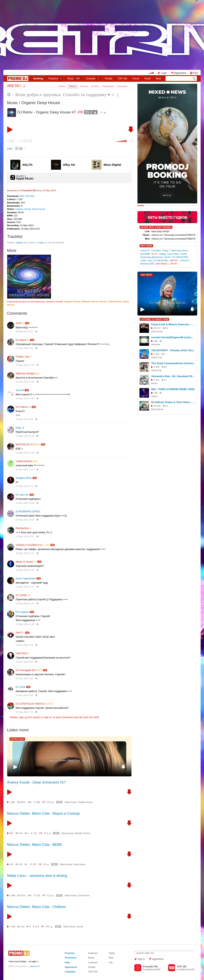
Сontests (93, 79)
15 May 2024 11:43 (25, 603)
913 (12, 864)
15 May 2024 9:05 (25, 662)
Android (149, 970)
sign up (23, 717)
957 (12, 833)
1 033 (157, 367)
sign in (48, 717)
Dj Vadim (23, 340)
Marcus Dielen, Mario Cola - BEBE (69, 760)
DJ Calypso (22, 612)
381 (38, 802)
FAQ (196, 73)
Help (67, 962)
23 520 (157, 406)
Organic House (23, 209)
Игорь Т (166, 250)
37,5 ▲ (49, 927)
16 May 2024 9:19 (25, 486)
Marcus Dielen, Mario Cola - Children (37, 907)
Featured (55, 79)
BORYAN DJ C (28, 444)
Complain (70, 972)
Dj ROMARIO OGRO (28, 511)
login (42, 242)
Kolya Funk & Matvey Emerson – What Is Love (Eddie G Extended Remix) (174, 324)
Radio (148, 79)
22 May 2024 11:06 (25, 365)
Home (62, 86)
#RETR (15, 86)
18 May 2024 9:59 (25, 419)
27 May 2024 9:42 (25, 348)
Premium (70, 953)
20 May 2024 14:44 (25, 382)
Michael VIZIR (147, 264)
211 (35, 833)
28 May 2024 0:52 (25, 331)
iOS (159, 970)
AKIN (20, 323)
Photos (84, 86)
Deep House (39, 209)
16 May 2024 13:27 (25, 469)
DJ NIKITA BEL (161, 260)
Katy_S (20, 428)
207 (34, 864)
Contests (93, 962)
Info (111, 962)
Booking (38, 79)
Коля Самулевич (26, 578)
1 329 (157, 354)
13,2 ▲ (47, 833)
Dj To (155, 254)
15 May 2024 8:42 (25, 678)
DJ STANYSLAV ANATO (34, 704)
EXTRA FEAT (17, 739)
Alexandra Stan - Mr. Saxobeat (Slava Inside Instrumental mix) (174, 376)
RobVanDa (24, 528)
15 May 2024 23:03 (25, 520)
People (109, 79)
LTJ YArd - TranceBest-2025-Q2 (167, 303)
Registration (180, 73)
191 (38, 895)
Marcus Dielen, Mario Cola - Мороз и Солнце (44, 813)
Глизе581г (156, 250)
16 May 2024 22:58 (25, 453)
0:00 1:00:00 (20, 141)
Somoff (20, 390)
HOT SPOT (146, 275)
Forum (136, 79)
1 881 (13, 802)
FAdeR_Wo (24, 357)
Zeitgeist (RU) (24, 478)
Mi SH (174, 264)
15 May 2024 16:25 (25, 570)
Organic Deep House (41, 103)
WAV (59, 802)
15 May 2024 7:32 (25, 712)
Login (164, 73)
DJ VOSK (23, 595)
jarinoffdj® (145, 254)
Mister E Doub (26, 562)
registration (158, 959)
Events (95, 86)
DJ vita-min (22, 495)
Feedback (108, 86)
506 (156, 341)
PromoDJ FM (29, 190)
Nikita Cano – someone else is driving (37, 876)
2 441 (157, 380)
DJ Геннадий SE (29, 670)
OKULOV (185, 260)
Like (10, 149)
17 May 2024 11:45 (25, 436)
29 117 (157, 328)
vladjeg (162, 254)
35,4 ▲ (91, 112)
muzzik (183, 254)
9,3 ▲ (46, 864)
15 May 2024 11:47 (25, 587)
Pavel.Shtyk (173, 254)
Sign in (141, 959)
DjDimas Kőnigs (28, 373)
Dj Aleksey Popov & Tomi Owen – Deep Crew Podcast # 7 (174, 402)
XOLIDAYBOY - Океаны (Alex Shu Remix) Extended (174, 350)
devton (168, 257)
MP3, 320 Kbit (27, 196)
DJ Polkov (23, 407)
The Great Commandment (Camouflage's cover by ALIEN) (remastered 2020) (174, 363)
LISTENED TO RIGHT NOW (154, 319)
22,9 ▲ (50, 802)
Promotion (71, 958)
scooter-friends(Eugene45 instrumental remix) (174, 337)
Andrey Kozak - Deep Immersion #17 (37, 782)
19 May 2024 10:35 (25, 398)
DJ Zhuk (21, 687)
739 (156, 393)
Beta (158, 79)
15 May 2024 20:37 (25, 536)
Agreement (71, 967)
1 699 (13, 895)
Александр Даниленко (152, 257)
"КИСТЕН (23, 653)
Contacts (122, 86)
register (19, 242)
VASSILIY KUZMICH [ (33, 545)
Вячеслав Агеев (180, 250)
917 (37, 927)
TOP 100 (122, 79)
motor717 (145, 250)
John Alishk (162, 264)
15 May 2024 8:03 (25, 695)
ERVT (20, 633)
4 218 (13, 927)
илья (150, 260)
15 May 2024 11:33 (25, 624)
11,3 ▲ (50, 895)
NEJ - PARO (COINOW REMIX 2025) (173, 389)
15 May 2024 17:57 (25, 553)
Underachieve (27, 461)
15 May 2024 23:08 (25, 503)
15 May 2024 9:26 (25, 645)
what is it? (35, 966)
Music (74, 79)
